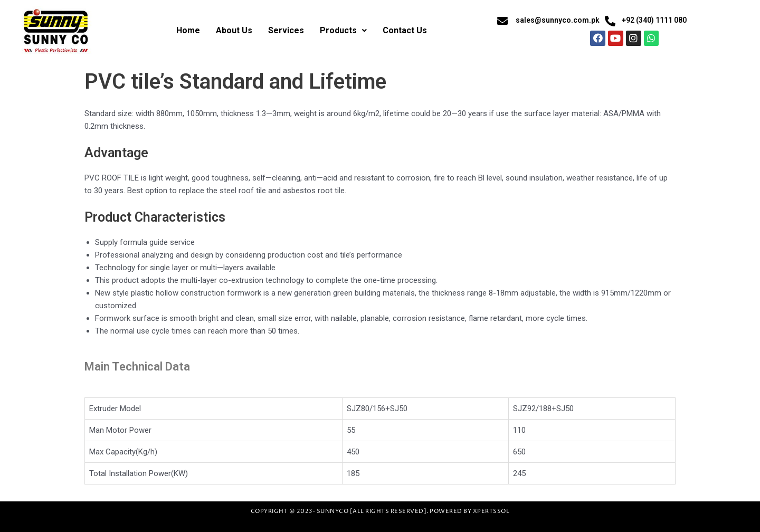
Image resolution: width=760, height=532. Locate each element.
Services (286, 30)
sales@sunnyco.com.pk (558, 20)
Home (188, 30)
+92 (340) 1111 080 (654, 20)
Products (343, 30)
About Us (234, 30)
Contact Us (405, 30)
